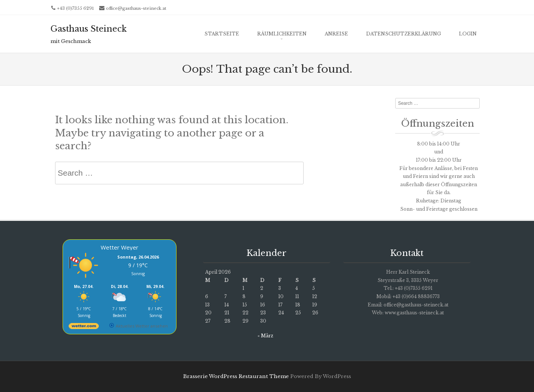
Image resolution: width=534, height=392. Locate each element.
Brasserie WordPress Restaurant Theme (236, 376)
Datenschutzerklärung (404, 34)
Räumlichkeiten (282, 34)
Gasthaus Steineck (89, 29)
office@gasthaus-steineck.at (136, 8)
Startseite (222, 34)
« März (265, 336)
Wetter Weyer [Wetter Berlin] (120, 247)
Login (468, 34)
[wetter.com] (84, 327)
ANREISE (336, 34)
